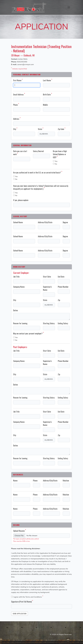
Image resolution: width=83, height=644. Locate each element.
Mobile (45, 105)
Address (17, 119)
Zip (59, 300)
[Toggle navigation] (69, 7)
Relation (66, 481)
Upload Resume (20, 531)
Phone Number (63, 287)
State (41, 129)
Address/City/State (45, 222)
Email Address (19, 95)
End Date (61, 277)
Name (15, 481)
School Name (18, 222)
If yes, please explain (21, 200)
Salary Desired (38, 151)
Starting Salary (49, 323)
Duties (16, 310)
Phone (16, 105)
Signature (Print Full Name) (22, 602)
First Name (18, 80)
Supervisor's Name (47, 288)
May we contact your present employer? (28, 334)
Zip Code (62, 129)
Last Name (48, 80)
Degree (65, 222)
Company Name (19, 287)
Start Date (47, 277)
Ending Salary (63, 323)
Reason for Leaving (20, 323)
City (15, 129)
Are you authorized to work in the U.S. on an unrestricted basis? (38, 173)
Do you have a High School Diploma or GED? (60, 154)
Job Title (16, 277)
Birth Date (47, 95)
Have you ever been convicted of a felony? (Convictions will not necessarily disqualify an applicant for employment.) (41, 187)
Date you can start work (20, 153)
